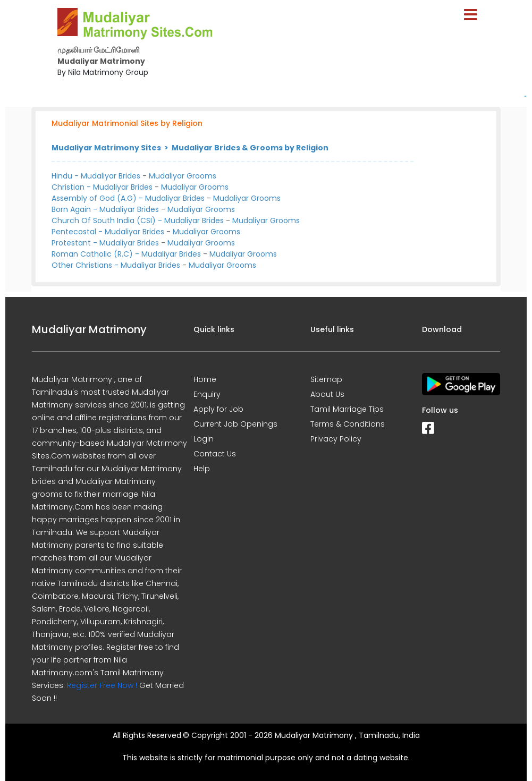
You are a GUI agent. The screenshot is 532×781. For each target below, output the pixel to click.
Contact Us (215, 454)
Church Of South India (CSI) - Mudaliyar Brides (138, 220)
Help (202, 469)
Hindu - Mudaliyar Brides (96, 176)
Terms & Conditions (348, 424)
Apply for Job (218, 409)
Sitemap (326, 379)
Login (204, 439)
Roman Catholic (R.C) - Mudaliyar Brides (126, 254)
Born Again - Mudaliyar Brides (105, 209)
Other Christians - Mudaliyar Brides (116, 265)
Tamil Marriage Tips (347, 409)
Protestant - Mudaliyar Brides (105, 243)
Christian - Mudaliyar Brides (102, 187)
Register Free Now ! (102, 685)
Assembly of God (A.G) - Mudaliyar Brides (128, 198)
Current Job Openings (235, 424)
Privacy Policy (336, 439)
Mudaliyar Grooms (183, 176)
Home (205, 379)
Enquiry (207, 394)
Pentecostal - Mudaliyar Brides (108, 232)
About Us (327, 394)
